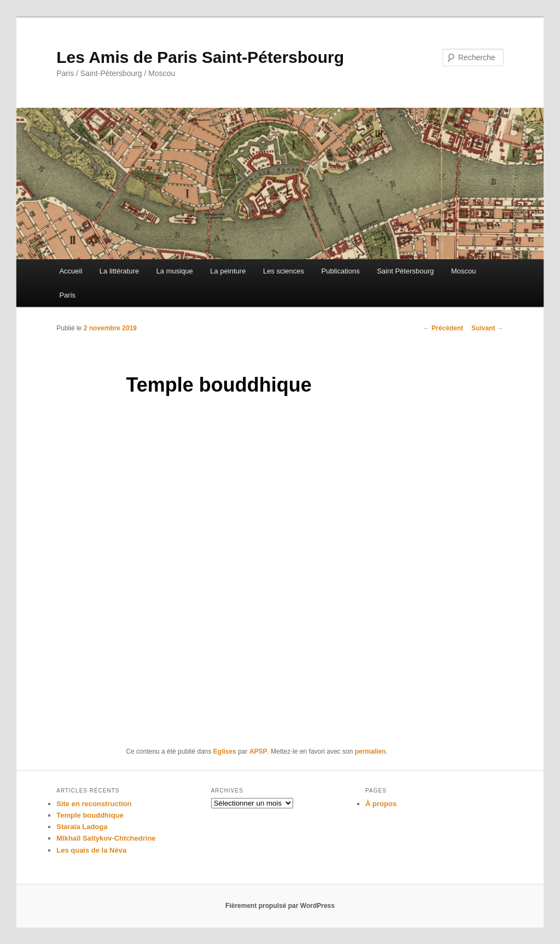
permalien (371, 751)
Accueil (71, 271)
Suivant (488, 328)
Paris (67, 295)
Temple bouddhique (90, 815)
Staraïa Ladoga (82, 827)
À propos (381, 804)
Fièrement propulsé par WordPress (280, 906)
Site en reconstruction (94, 804)
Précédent (443, 328)
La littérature (119, 271)
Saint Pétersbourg (405, 271)
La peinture (228, 271)
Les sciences (284, 271)
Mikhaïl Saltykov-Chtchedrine (106, 838)
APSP (258, 751)
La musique (175, 271)
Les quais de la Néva (91, 850)
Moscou (464, 271)
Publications (341, 271)
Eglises (225, 751)
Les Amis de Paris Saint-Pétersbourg (200, 57)
